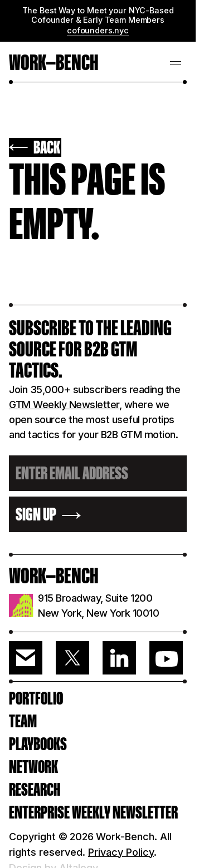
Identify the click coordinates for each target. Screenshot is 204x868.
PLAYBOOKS (38, 744)
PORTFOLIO (36, 698)
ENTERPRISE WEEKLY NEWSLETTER (93, 812)
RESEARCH (35, 790)
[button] (176, 62)
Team (23, 721)
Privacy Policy (121, 852)
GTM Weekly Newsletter (64, 405)
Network (33, 767)
